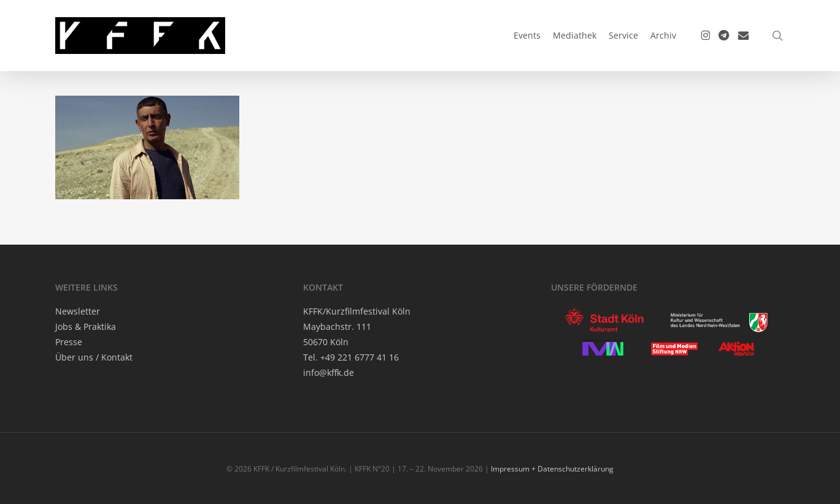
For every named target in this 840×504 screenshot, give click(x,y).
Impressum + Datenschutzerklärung (552, 469)
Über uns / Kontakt (94, 357)
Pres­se (69, 342)
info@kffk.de (329, 372)
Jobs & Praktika (86, 326)
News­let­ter (78, 311)
